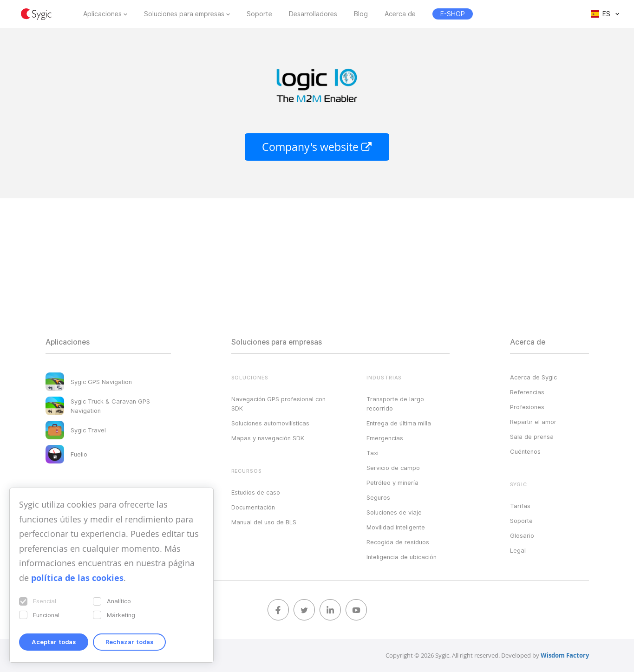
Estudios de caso (256, 492)
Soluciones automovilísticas (270, 423)
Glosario (522, 535)
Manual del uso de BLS (264, 522)
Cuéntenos (525, 451)
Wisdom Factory (565, 655)
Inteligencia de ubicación (402, 557)
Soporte (259, 14)
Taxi (373, 453)
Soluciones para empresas (184, 14)
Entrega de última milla (399, 423)
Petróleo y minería (392, 483)
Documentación (253, 507)
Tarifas (520, 506)
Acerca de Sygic (533, 377)
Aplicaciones (102, 14)
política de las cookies (77, 578)
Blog (361, 14)
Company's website (317, 147)
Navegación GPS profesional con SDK (278, 404)
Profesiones (527, 407)
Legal (518, 550)
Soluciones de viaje (394, 512)
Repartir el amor (533, 422)
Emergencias (385, 438)
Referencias (527, 392)
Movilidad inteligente (396, 527)
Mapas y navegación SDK (268, 438)
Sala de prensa (532, 437)
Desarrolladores (313, 14)
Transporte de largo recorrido (395, 404)
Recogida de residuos (398, 542)
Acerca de (400, 14)
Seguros (378, 497)
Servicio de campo (393, 468)
